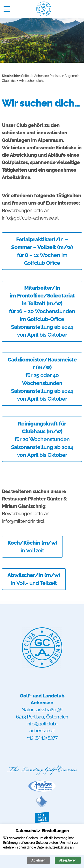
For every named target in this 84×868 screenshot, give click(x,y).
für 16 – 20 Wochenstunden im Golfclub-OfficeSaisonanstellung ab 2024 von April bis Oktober (42, 311)
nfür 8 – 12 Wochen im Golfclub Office (42, 251)
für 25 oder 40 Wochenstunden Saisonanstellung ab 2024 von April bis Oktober (42, 379)
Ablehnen (38, 860)
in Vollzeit (32, 547)
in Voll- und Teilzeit (34, 579)
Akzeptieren (68, 860)
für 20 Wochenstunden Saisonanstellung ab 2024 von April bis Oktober (42, 439)
